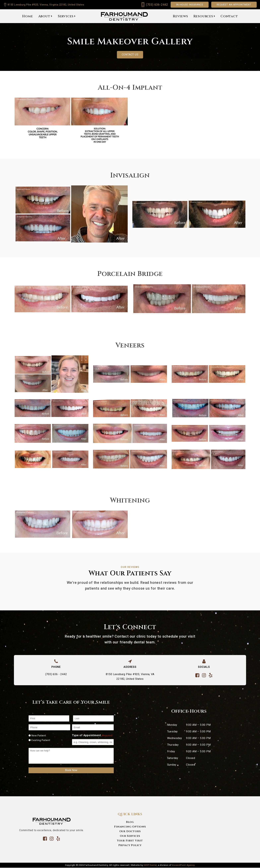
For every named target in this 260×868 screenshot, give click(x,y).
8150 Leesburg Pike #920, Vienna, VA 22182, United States (130, 677)
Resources (204, 16)
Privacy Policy (130, 845)
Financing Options (130, 827)
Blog (130, 822)
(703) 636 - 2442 (56, 674)
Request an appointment (234, 5)
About (45, 16)
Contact (229, 16)
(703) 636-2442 (157, 5)
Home (27, 16)
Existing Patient (41, 740)
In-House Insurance (190, 5)
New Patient (39, 736)
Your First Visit (130, 841)
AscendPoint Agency (183, 865)
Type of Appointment (92, 736)
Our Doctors (130, 831)
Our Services (130, 836)
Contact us (130, 55)
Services (67, 16)
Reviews (180, 16)
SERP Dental (150, 865)
